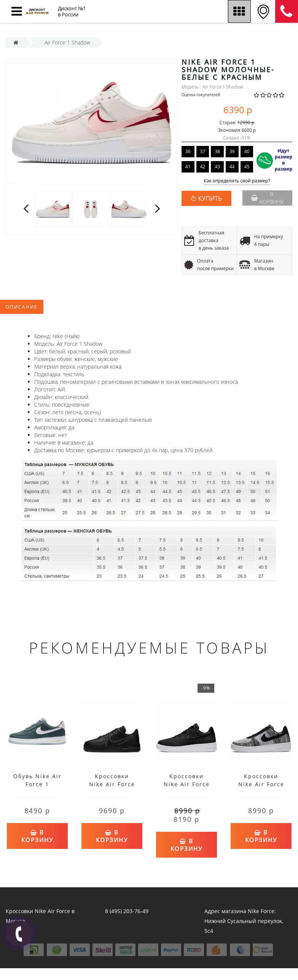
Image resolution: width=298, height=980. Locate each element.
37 (203, 151)
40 (247, 151)
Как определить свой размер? (237, 181)
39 (232, 151)
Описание (22, 307)
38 (217, 151)
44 (232, 167)
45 (247, 167)
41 (188, 167)
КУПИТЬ (210, 198)
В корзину (267, 198)
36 (188, 151)
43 (217, 167)
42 (203, 167)
